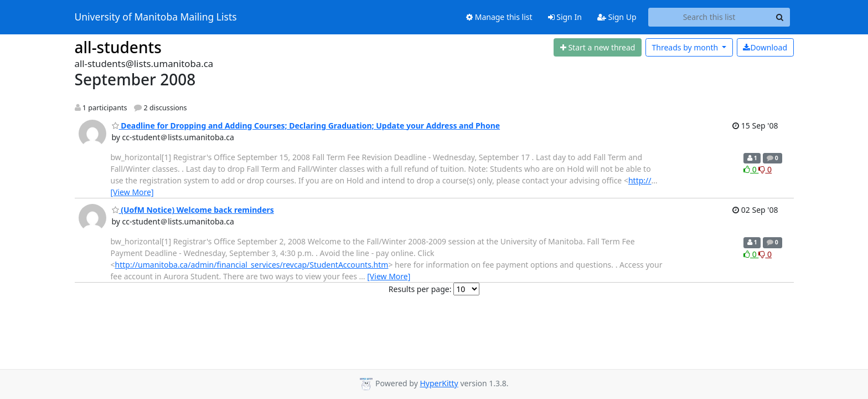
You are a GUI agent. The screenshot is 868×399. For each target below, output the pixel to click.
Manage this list (499, 17)
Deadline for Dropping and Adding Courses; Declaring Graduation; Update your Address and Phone (306, 126)
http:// (640, 180)
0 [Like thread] (751, 169)
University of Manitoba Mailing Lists (156, 17)
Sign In (565, 17)
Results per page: (420, 289)
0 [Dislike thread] (765, 169)
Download (765, 47)
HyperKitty (439, 383)
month (686, 47)
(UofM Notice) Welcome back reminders (193, 210)
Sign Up (617, 17)
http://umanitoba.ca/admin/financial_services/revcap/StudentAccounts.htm (252, 265)
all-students (118, 47)
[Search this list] (709, 17)
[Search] (780, 17)
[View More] (132, 192)
